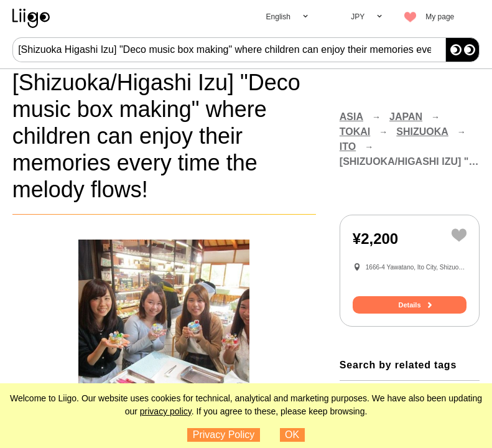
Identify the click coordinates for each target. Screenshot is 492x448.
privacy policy (166, 411)
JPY (358, 17)
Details (409, 305)
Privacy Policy (224, 435)
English (278, 17)
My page (440, 17)
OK (292, 435)
